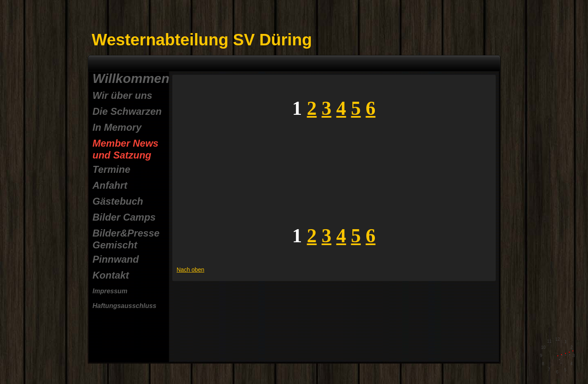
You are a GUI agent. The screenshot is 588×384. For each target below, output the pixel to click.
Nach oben (191, 270)
